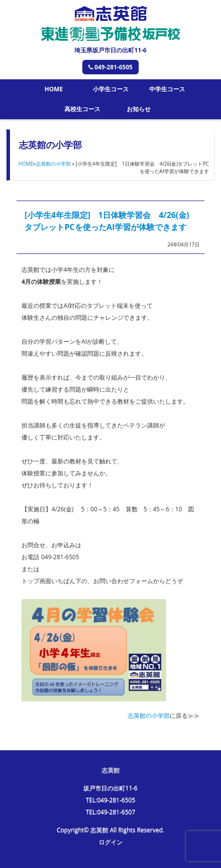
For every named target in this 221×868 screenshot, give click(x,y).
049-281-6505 (110, 67)
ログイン (111, 842)
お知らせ (139, 109)
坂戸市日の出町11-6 (110, 788)
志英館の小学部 (53, 164)
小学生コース (111, 89)
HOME (54, 89)
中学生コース (167, 89)
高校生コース (82, 109)
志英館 (111, 770)
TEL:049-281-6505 (110, 800)
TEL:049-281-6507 (110, 812)
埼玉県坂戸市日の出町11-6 (110, 50)
